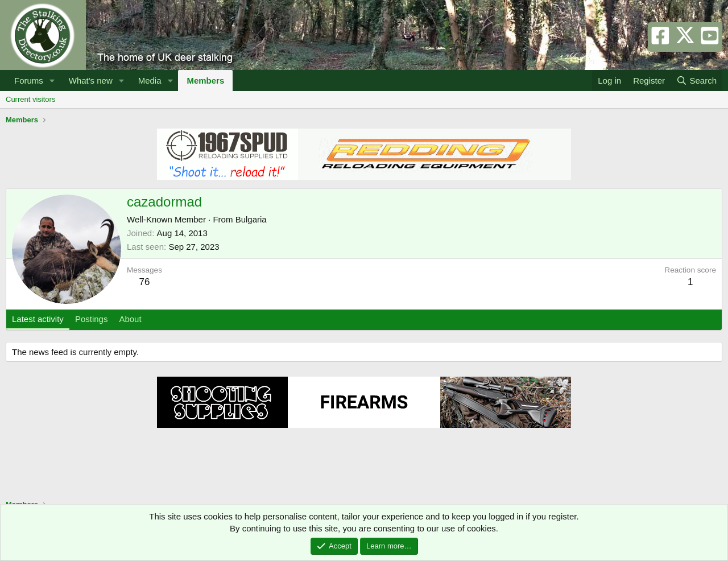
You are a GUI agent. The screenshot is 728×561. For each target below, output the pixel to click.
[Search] (696, 81)
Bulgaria (251, 219)
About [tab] (130, 319)
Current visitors (30, 99)
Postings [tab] (92, 319)
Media (150, 81)
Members (205, 81)
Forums (29, 81)
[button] (52, 81)
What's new (91, 81)
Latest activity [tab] (38, 319)
